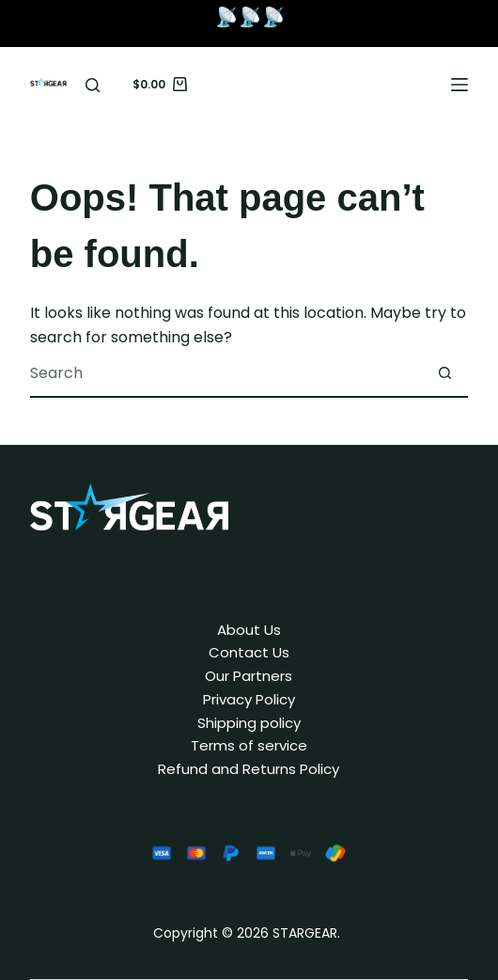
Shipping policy (249, 723)
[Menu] (459, 85)
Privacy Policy (249, 699)
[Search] (93, 85)
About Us (249, 630)
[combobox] (226, 373)
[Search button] (444, 373)
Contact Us (249, 652)
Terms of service (249, 745)
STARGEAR (308, 504)
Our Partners (249, 676)
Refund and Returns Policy (249, 769)
